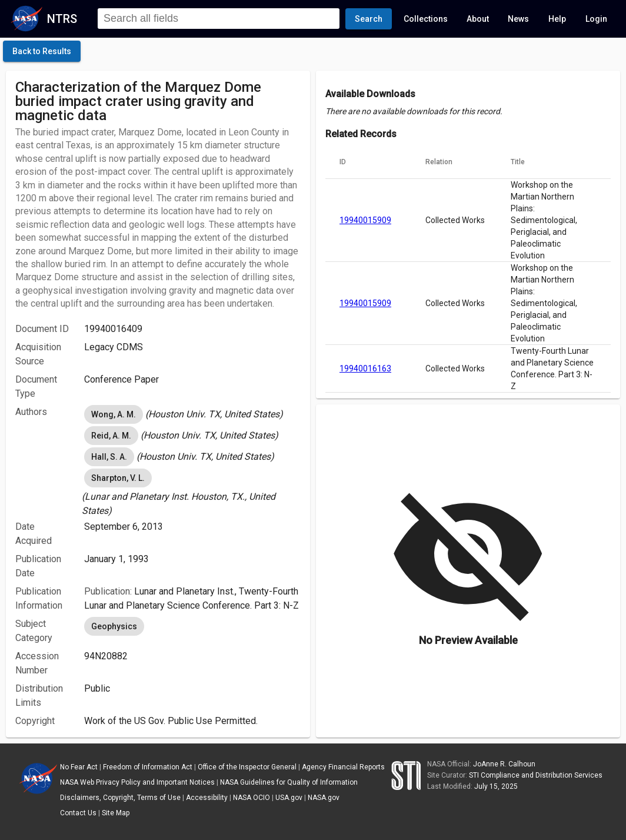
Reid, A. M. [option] (111, 436)
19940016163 (365, 368)
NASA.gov (324, 798)
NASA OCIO (252, 798)
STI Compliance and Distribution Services (536, 775)
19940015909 (365, 220)
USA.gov (289, 798)
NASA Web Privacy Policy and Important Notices (137, 782)
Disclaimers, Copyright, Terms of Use (120, 798)
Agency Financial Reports (343, 767)
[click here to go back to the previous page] (42, 51)
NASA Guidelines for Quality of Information (289, 782)
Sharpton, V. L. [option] (118, 478)
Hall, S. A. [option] (109, 457)
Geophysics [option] (114, 626)
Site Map (116, 813)
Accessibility (207, 798)
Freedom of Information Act (148, 767)
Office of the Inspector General (247, 767)
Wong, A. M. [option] (114, 414)
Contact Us (78, 813)
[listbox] (192, 414)
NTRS (62, 19)
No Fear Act (79, 767)
